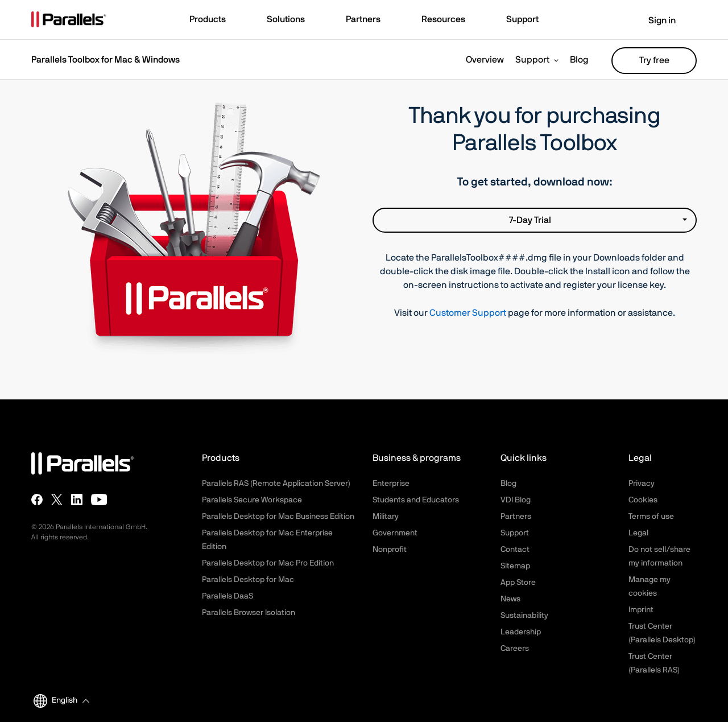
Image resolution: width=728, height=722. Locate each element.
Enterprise (391, 484)
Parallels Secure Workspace (252, 500)
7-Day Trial (598, 220)
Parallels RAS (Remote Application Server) (276, 484)
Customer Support (468, 313)
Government (395, 533)
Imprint (641, 610)
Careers (515, 649)
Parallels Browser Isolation (249, 613)
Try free (654, 60)
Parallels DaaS (227, 596)
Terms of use (651, 517)
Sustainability (524, 616)
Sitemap (515, 566)
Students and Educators (416, 500)
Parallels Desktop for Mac (248, 580)
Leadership (521, 632)
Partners (516, 517)
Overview (485, 60)
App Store (518, 583)
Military (386, 517)
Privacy (642, 484)
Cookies (643, 500)
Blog (579, 60)
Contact (515, 550)
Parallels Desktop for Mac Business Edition (278, 517)
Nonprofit (390, 550)
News (510, 599)
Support (532, 60)
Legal (638, 533)
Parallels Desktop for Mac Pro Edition (268, 563)
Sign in (655, 20)
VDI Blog (516, 500)
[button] (213, 20)
